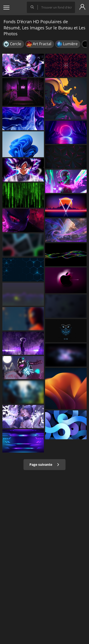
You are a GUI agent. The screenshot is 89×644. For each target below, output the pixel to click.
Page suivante (44, 464)
